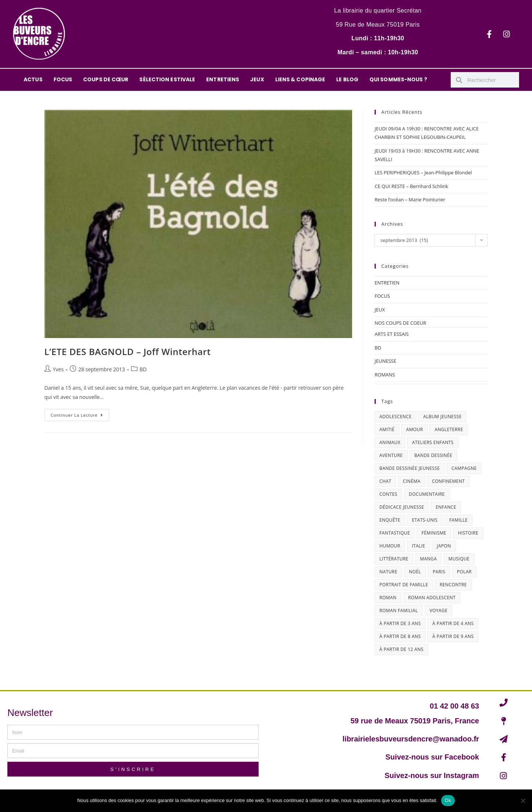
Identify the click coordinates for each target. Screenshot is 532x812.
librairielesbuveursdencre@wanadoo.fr (411, 739)
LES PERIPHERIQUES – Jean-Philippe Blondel (423, 173)
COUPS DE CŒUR (106, 79)
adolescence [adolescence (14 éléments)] (395, 417)
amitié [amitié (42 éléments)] (387, 429)
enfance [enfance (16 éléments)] (446, 507)
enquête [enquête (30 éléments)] (390, 520)
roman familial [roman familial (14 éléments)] (399, 610)
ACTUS (33, 79)
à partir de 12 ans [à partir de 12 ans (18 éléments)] (401, 649)
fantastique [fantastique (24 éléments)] (395, 533)
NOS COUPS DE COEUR (400, 323)
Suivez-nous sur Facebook (432, 757)
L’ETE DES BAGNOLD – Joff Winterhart (127, 352)
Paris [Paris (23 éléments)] (439, 572)
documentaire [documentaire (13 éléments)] (427, 494)
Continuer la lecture (80, 413)
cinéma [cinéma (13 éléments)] (412, 481)
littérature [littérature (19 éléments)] (394, 559)
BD (143, 369)
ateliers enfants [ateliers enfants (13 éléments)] (433, 442)
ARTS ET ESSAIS (392, 334)
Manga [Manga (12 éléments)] (429, 559)
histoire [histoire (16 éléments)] (468, 533)
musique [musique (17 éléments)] (459, 559)
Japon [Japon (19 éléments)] (444, 546)
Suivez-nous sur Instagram (432, 775)
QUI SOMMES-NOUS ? (398, 79)
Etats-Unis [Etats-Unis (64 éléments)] (425, 520)
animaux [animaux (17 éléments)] (390, 442)
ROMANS (385, 375)
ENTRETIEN (387, 283)
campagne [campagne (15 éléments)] (464, 468)
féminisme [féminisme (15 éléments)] (434, 533)
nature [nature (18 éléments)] (388, 572)
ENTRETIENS (223, 79)
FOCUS (63, 79)
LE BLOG (347, 79)
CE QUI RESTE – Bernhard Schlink (411, 186)
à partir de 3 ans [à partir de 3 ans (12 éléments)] (400, 623)
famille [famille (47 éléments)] (458, 520)
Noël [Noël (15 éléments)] (415, 572)
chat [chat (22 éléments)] (385, 481)
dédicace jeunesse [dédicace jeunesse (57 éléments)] (402, 507)
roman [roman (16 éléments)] (388, 598)
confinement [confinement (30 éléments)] (448, 481)
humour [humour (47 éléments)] (390, 546)
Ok (448, 800)
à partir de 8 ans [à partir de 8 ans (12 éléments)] (400, 636)
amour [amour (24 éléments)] (415, 429)
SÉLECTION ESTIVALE (167, 79)
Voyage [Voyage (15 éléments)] (439, 610)
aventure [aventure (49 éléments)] (391, 455)
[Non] (523, 801)
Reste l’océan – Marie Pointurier (410, 199)
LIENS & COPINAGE (300, 79)
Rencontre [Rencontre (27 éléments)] (453, 585)
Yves (58, 369)
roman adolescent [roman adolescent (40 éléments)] (432, 598)
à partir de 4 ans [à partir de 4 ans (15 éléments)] (453, 623)
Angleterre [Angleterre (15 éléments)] (449, 429)
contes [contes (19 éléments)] (388, 494)
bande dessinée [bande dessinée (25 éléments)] (433, 455)
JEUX (257, 79)
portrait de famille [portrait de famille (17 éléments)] (404, 585)
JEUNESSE (386, 361)
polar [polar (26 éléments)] (464, 572)
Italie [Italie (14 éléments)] (419, 546)
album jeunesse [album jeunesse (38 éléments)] (442, 417)
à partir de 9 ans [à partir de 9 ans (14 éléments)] (453, 636)
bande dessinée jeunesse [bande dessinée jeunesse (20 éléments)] (410, 468)
